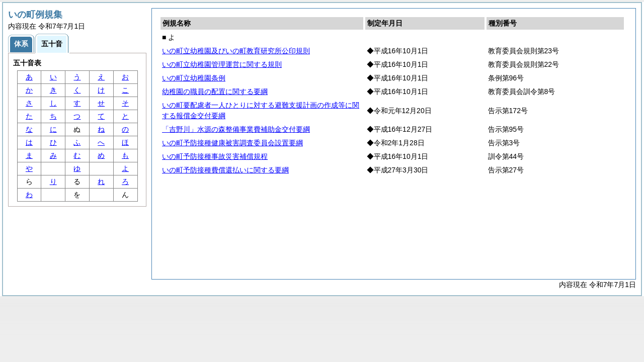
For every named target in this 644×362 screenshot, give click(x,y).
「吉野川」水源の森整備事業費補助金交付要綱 (236, 129)
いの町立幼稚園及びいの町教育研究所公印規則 (236, 51)
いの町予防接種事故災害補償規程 (215, 156)
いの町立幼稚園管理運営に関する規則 (222, 64)
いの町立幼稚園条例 (194, 78)
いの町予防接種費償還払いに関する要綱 (225, 170)
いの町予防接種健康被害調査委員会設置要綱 (232, 143)
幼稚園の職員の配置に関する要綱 (215, 92)
